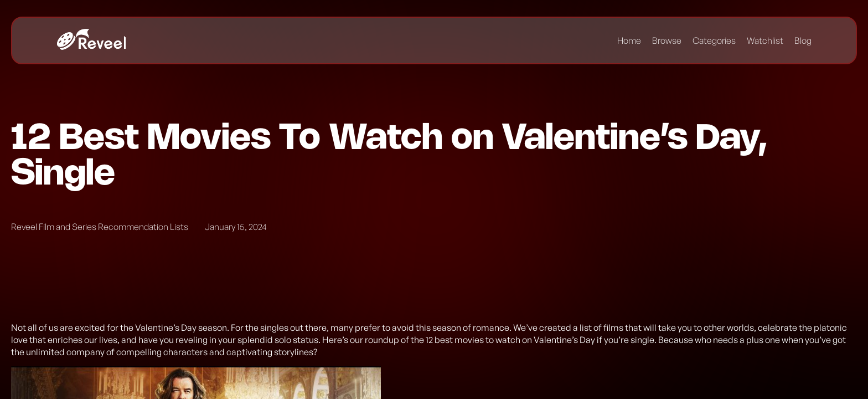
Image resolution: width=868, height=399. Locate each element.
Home (629, 40)
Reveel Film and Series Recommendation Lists (100, 227)
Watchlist (765, 40)
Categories (714, 40)
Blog (803, 40)
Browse (667, 40)
